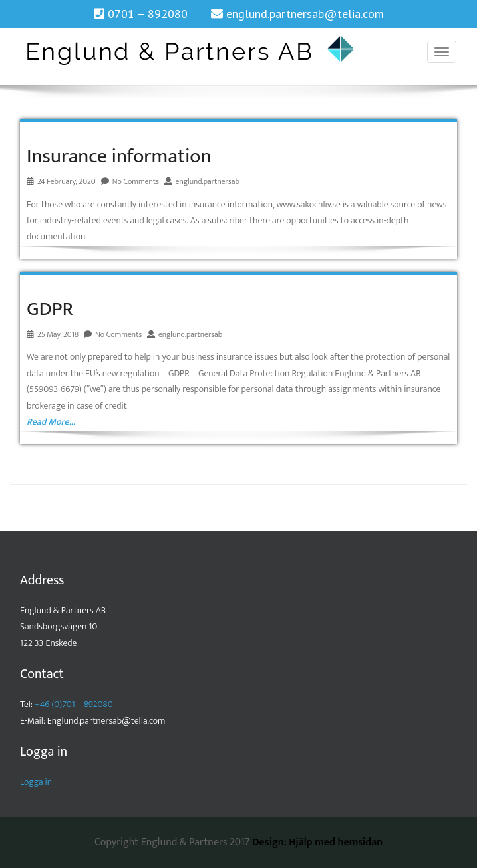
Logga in (36, 782)
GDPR (50, 309)
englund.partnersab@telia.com (305, 14)
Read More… (51, 422)
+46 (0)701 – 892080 (74, 704)
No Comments (136, 181)
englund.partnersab (208, 181)
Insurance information (119, 156)
